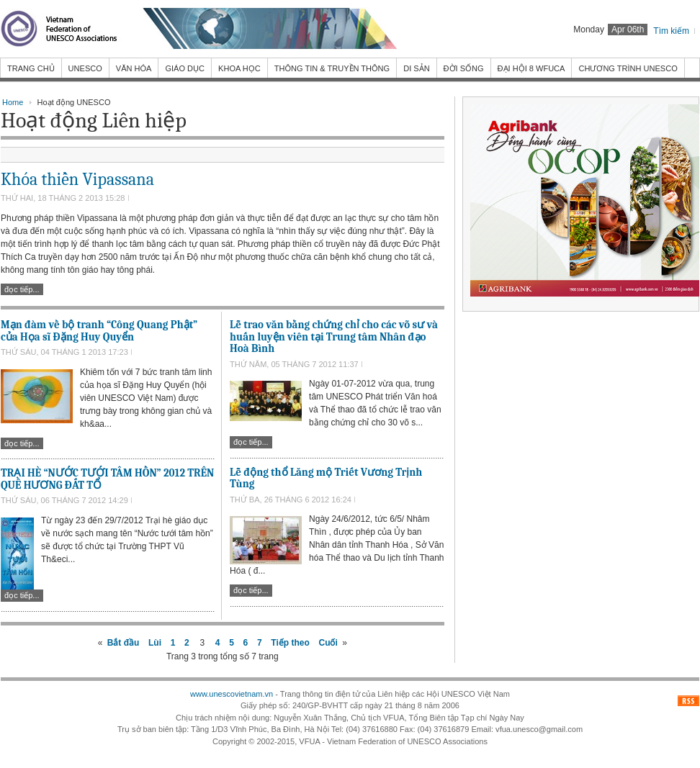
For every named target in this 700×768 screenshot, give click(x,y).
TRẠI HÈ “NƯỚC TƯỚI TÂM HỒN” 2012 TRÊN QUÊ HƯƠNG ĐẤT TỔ (107, 479)
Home (13, 102)
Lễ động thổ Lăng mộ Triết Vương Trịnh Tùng (326, 478)
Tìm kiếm (671, 31)
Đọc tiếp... (22, 289)
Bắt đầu (124, 643)
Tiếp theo (290, 643)
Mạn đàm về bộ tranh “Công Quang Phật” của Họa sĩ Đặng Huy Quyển (99, 331)
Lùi (155, 643)
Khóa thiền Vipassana (77, 179)
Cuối (328, 643)
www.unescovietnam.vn (232, 694)
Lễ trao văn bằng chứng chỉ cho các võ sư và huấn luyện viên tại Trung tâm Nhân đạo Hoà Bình (334, 336)
